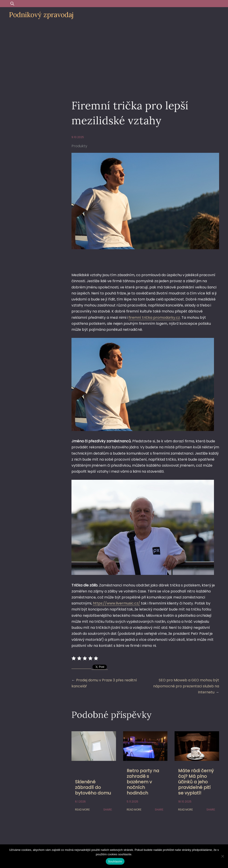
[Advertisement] (114, 56)
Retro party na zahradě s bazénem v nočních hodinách (143, 782)
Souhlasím (115, 861)
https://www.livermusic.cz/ (116, 603)
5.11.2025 (132, 802)
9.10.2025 (78, 137)
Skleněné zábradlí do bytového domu (93, 787)
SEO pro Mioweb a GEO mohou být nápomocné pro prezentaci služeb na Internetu (186, 686)
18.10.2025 (185, 802)
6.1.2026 (80, 802)
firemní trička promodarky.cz (154, 318)
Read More (82, 810)
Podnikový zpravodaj (41, 15)
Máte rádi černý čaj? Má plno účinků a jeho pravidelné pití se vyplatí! (196, 782)
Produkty (79, 146)
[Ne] (222, 856)
